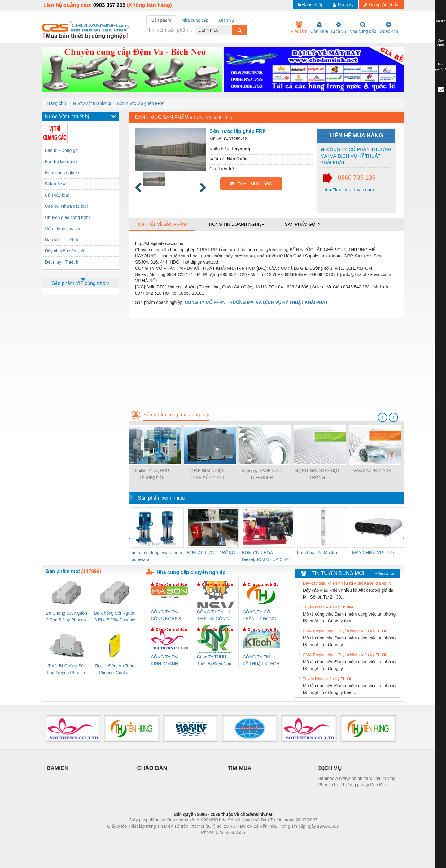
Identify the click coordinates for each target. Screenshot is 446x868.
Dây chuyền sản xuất (65, 251)
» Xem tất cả (384, 573)
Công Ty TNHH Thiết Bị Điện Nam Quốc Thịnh (215, 661)
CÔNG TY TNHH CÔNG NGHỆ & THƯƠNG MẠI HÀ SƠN (168, 616)
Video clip (389, 28)
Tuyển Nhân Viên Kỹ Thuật (327, 679)
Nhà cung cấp (363, 28)
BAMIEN (57, 768)
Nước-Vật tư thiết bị (92, 103)
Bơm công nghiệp (62, 173)
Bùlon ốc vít (56, 184)
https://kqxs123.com (253, 842)
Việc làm (299, 28)
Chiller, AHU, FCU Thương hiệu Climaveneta (152, 474)
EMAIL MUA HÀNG (251, 184)
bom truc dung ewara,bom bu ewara (157, 556)
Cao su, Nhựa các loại (66, 206)
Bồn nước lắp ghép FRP (140, 103)
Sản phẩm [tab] (161, 20)
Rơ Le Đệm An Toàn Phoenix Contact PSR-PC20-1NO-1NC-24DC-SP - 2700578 (115, 670)
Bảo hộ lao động (61, 162)
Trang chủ (56, 103)
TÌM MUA (240, 768)
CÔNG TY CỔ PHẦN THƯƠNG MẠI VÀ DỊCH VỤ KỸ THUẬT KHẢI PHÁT (356, 156)
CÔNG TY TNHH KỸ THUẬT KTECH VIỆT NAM (261, 661)
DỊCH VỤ (330, 768)
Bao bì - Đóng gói (62, 150)
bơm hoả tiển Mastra (317, 553)
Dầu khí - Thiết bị (62, 240)
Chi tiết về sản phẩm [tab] (162, 224)
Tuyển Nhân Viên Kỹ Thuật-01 (330, 607)
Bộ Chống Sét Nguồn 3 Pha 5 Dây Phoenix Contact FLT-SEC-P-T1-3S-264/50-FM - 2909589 (66, 617)
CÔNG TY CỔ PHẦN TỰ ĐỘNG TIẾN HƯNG (260, 616)
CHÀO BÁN (152, 768)
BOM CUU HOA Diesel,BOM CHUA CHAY (267, 556)
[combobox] (230, 30)
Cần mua (319, 28)
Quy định (441, 43)
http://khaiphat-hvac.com (348, 190)
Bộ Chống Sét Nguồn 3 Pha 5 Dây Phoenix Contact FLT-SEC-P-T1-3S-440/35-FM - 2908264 (115, 617)
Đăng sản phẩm (382, 5)
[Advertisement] (266, 361)
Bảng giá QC (440, 67)
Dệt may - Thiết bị (62, 262)
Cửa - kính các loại (63, 229)
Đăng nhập (311, 5)
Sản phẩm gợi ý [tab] (303, 224)
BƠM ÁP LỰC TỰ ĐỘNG (211, 553)
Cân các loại (57, 195)
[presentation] (383, 417)
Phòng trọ (184, 842)
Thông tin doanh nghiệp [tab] (235, 224)
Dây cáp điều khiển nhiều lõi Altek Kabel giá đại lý (347, 583)
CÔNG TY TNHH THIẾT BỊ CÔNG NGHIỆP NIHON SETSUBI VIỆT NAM (213, 616)
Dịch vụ (339, 28)
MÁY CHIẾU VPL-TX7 (373, 553)
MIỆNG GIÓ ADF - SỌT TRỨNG (317, 474)
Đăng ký (343, 5)
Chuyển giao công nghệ (68, 217)
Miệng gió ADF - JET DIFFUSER (262, 474)
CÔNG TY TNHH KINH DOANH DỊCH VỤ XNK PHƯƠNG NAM (167, 661)
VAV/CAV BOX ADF (372, 470)
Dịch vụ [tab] (227, 20)
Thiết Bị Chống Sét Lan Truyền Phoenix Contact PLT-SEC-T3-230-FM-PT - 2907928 (66, 670)
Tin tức (441, 21)
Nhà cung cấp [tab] (195, 20)
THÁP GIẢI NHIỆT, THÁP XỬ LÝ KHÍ (207, 474)
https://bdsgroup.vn (215, 842)
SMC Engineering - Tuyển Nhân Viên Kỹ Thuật (344, 631)
